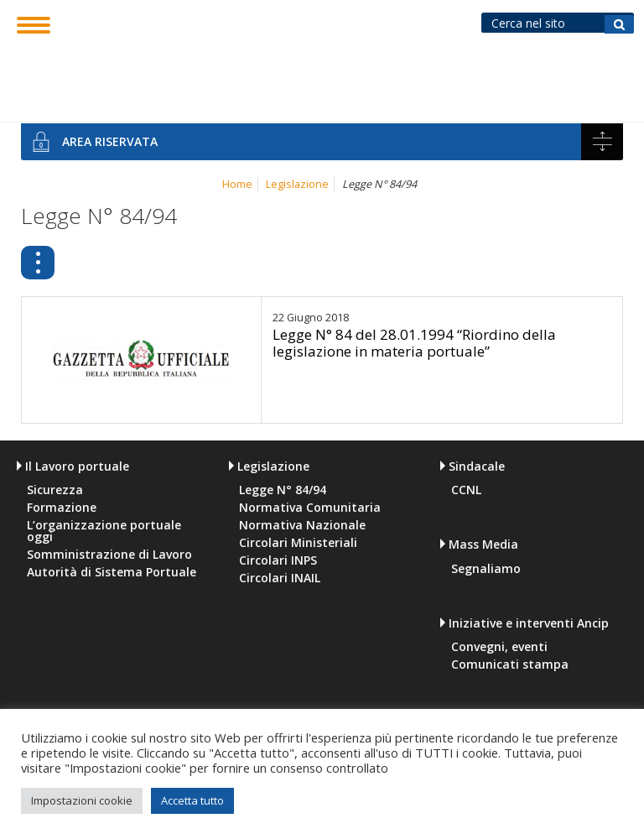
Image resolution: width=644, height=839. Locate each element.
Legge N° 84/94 (265, 259)
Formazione (62, 508)
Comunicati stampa (510, 664)
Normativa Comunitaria (454, 259)
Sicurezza (55, 490)
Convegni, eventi (499, 647)
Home (237, 184)
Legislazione (297, 184)
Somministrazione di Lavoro (109, 555)
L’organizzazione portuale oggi (104, 531)
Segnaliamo (486, 569)
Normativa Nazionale (302, 525)
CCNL (466, 490)
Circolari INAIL (280, 578)
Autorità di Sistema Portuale (112, 572)
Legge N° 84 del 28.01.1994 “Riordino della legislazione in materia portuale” (414, 343)
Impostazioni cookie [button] (82, 800)
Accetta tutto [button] (192, 800)
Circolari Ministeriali (298, 543)
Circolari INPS (278, 560)
